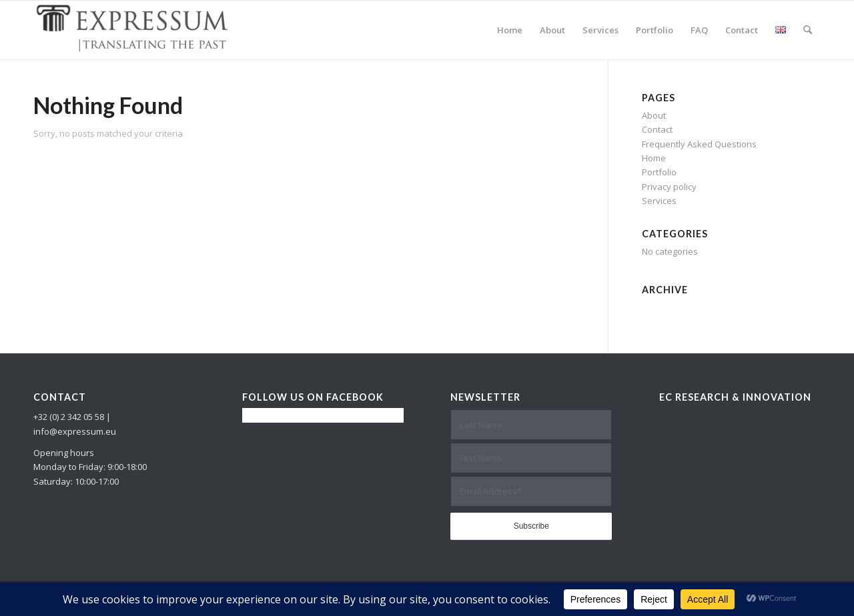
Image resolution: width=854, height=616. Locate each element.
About (654, 115)
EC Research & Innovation (735, 397)
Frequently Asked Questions (699, 144)
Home (654, 158)
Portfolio (659, 172)
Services (659, 201)
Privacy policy (669, 187)
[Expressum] (133, 30)
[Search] (808, 30)
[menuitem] (510, 30)
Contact (657, 129)
